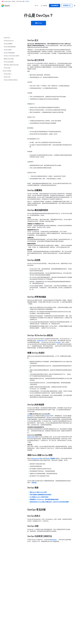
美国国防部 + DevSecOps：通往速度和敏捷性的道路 (44, 499)
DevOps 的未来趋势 (9, 62)
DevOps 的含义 (8, 74)
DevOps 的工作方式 (9, 41)
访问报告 (27, 1)
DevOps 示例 (7, 77)
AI (28, 416)
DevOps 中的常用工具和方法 (11, 80)
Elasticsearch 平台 (37, 458)
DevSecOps (40, 341)
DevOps (47, 416)
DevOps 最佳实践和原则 (10, 47)
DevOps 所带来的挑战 (9, 53)
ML (31, 416)
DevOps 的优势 (8, 50)
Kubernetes (31, 437)
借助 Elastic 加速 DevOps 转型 (11, 65)
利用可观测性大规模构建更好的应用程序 (41, 495)
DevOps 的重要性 (8, 44)
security (58, 342)
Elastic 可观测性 (50, 458)
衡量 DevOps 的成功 (9, 59)
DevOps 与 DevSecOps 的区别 (11, 56)
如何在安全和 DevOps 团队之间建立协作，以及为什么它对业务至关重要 (49, 502)
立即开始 (34, 483)
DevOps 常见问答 (7, 71)
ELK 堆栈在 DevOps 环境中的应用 (39, 497)
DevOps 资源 (7, 68)
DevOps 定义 (7, 38)
